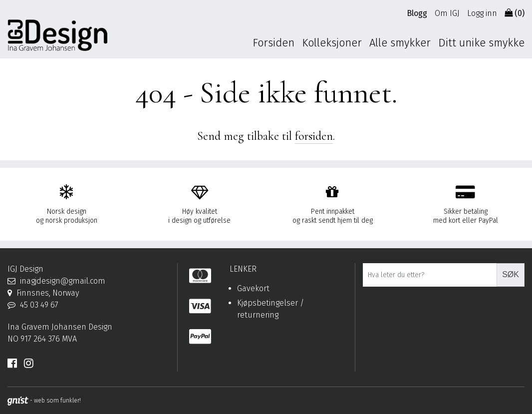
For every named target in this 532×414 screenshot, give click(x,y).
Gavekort (253, 288)
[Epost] (89, 281)
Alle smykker (400, 43)
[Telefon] (89, 305)
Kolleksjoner (332, 43)
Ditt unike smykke (481, 43)
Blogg (417, 13)
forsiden (314, 136)
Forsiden (273, 43)
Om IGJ (447, 13)
